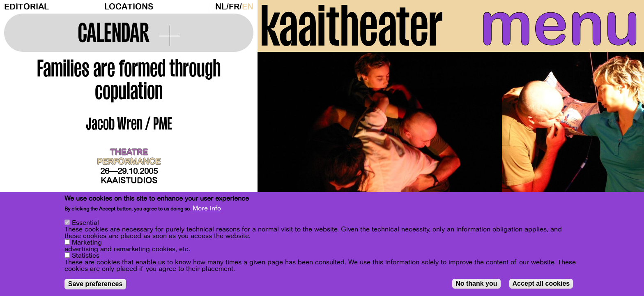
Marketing (87, 243)
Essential (85, 223)
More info (207, 208)
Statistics (86, 256)
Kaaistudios (129, 181)
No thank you (476, 283)
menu (560, 25)
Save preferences (95, 284)
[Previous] (278, 133)
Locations (129, 7)
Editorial (26, 7)
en (248, 7)
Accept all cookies (541, 283)
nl (221, 7)
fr (234, 7)
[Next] (623, 133)
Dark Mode (209, 7)
